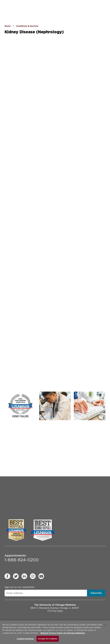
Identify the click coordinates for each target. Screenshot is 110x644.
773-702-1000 (55, 611)
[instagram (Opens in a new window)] (33, 576)
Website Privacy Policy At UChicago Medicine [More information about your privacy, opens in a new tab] (63, 633)
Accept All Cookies (48, 639)
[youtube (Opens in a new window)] (41, 576)
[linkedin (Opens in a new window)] (24, 576)
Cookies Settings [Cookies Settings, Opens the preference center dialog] (25, 639)
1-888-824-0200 (22, 558)
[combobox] (18, 207)
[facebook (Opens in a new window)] (7, 576)
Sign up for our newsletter (20, 587)
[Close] (105, 625)
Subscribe (96, 593)
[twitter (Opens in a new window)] (16, 576)
